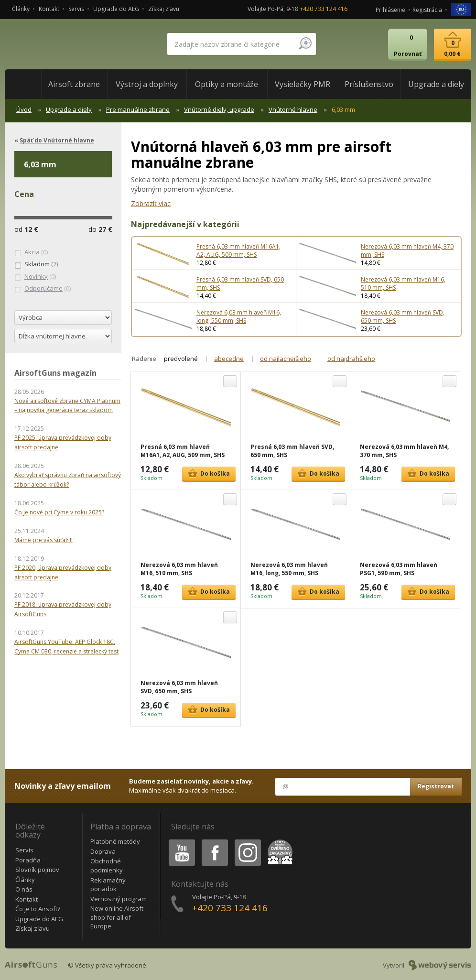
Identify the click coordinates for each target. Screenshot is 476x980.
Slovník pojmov (37, 870)
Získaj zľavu (164, 9)
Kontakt (49, 9)
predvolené (181, 359)
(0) (31, 252)
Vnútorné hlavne (293, 109)
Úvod (24, 109)
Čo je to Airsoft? (38, 909)
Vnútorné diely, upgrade (219, 109)
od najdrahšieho (351, 359)
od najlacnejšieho (286, 359)
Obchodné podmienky (107, 866)
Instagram (247, 841)
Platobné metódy (115, 841)
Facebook (214, 841)
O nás (24, 889)
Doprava (103, 851)
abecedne (229, 359)
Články (21, 9)
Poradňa (28, 860)
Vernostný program (119, 899)
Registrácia (427, 10)
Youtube (179, 841)
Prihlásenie (390, 10)
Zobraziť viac (151, 203)
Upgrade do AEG (116, 9)
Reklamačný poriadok (108, 885)
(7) (36, 264)
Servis (76, 9)
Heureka (278, 841)
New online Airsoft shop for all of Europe (117, 917)
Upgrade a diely (69, 109)
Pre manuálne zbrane (138, 109)
